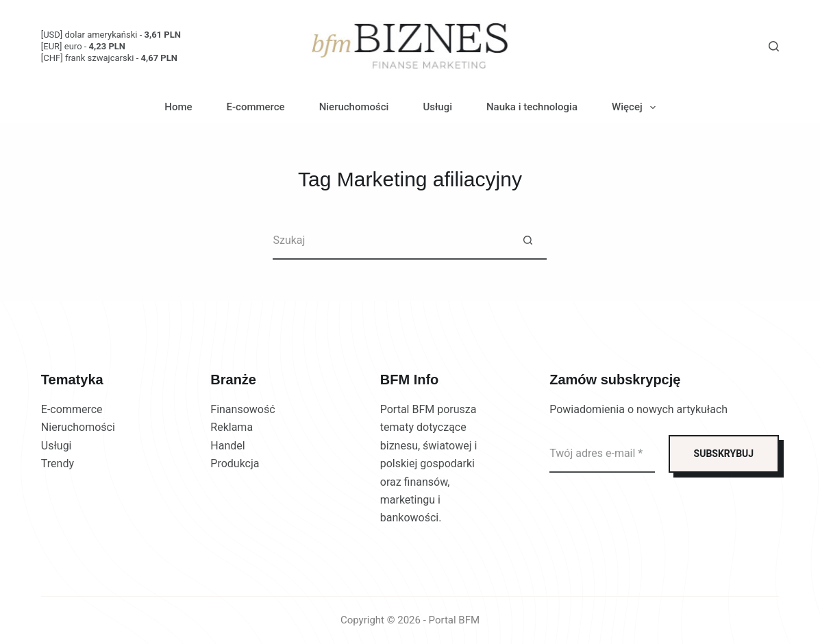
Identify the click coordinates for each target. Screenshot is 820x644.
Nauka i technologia (532, 107)
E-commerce (256, 107)
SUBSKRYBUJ (724, 454)
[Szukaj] (774, 46)
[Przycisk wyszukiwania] (528, 241)
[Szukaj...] (391, 241)
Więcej (636, 108)
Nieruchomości (354, 107)
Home (178, 107)
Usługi (437, 107)
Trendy (58, 463)
